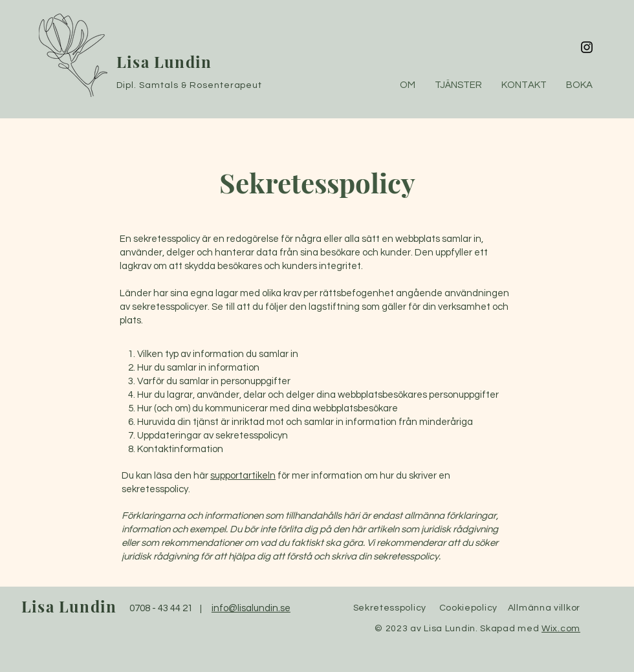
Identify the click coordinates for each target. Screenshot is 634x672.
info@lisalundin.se (251, 608)
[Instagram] (587, 47)
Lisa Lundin (164, 61)
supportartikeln (243, 476)
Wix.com (561, 629)
